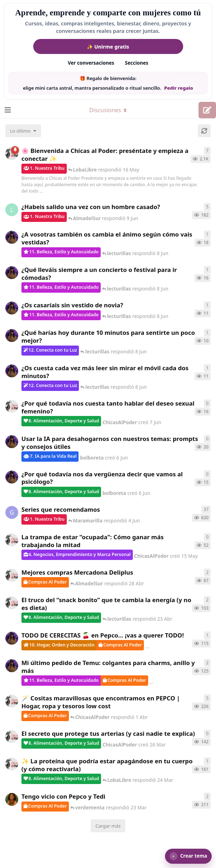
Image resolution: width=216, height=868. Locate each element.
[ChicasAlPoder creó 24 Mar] (12, 764)
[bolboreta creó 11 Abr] (12, 666)
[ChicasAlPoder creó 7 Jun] (12, 406)
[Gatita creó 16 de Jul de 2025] (12, 512)
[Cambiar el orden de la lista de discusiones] (23, 131)
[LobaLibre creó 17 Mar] (12, 210)
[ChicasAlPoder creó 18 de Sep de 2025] (12, 154)
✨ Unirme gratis (108, 47)
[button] (188, 856)
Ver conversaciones (91, 63)
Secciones (137, 63)
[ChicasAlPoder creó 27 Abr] (12, 575)
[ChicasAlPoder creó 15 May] (12, 540)
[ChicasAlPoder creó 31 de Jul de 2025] (12, 701)
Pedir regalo (179, 88)
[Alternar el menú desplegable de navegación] (108, 110)
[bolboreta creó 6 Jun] (12, 237)
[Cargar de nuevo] (204, 131)
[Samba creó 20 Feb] (12, 799)
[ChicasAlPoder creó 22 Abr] (12, 603)
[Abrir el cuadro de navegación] (7, 110)
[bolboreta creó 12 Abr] (12, 638)
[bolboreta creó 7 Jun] (12, 308)
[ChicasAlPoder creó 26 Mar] (12, 736)
